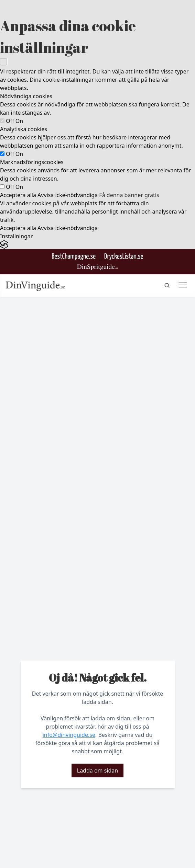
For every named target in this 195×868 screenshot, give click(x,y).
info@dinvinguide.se (69, 735)
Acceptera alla (18, 195)
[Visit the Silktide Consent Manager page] (97, 245)
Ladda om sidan (97, 770)
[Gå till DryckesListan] (124, 257)
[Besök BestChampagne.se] (74, 257)
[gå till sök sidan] (167, 285)
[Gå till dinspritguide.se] (98, 267)
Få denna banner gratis (129, 195)
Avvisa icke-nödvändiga (68, 195)
